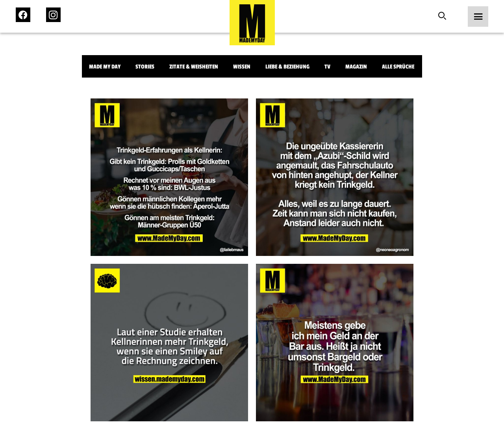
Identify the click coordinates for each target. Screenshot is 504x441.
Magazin (356, 67)
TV (327, 67)
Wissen (242, 67)
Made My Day (105, 67)
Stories (145, 67)
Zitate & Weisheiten (194, 67)
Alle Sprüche (398, 67)
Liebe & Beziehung (287, 67)
